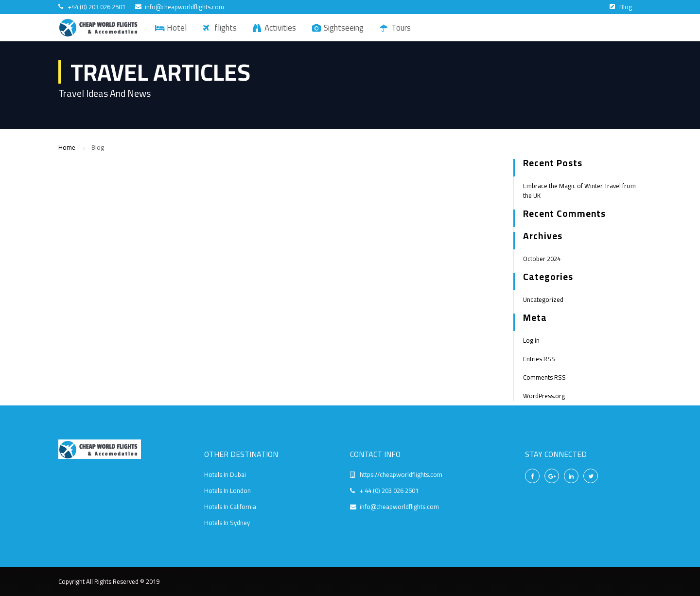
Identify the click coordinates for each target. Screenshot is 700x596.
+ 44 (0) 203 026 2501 (389, 491)
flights (226, 28)
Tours (401, 28)
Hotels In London (227, 491)
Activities (280, 28)
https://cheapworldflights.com (401, 474)
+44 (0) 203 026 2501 (97, 7)
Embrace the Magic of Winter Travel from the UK (579, 191)
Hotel (177, 28)
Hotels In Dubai (225, 474)
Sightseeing (344, 28)
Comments (544, 377)
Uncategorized (543, 299)
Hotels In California (230, 507)
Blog (626, 7)
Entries (539, 359)
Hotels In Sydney (227, 523)
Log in (531, 340)
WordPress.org (544, 396)
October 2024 (542, 259)
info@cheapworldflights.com (184, 7)
